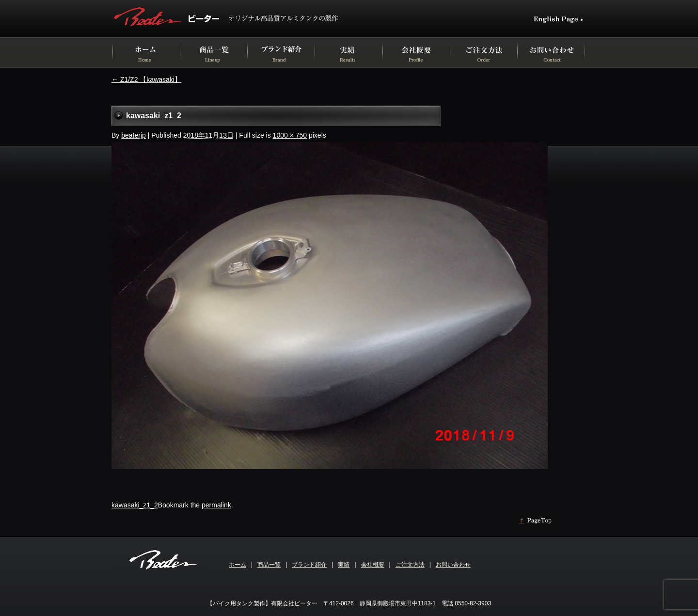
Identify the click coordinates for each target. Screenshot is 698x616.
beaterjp (134, 135)
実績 (344, 565)
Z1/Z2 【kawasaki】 (146, 79)
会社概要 (373, 565)
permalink (216, 505)
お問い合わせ (453, 565)
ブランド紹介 (309, 565)
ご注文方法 (410, 565)
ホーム (238, 565)
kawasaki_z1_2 (135, 505)
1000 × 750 (290, 135)
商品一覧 (269, 565)
